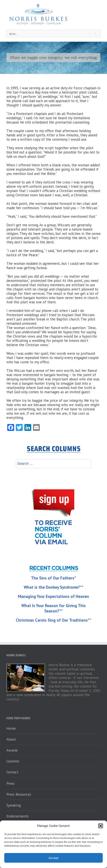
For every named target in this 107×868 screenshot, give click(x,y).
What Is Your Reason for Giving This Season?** (54, 608)
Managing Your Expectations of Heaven (53, 596)
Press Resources (19, 794)
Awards (12, 750)
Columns (13, 761)
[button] (101, 826)
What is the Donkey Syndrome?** (53, 587)
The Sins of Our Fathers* (53, 578)
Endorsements (18, 816)
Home (11, 728)
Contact (12, 772)
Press (10, 783)
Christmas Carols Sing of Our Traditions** (53, 620)
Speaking (14, 805)
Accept (53, 858)
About (11, 739)
